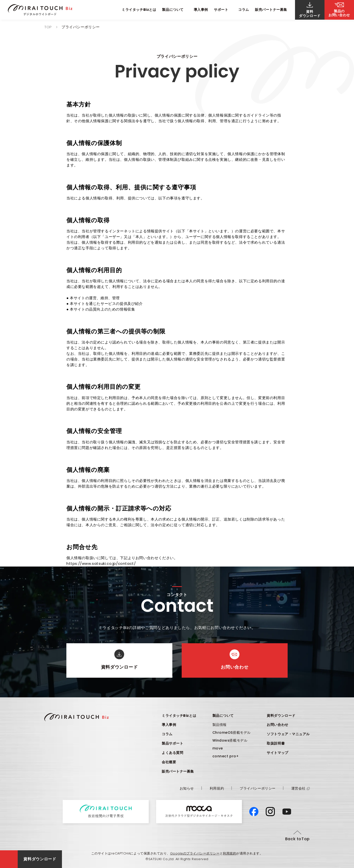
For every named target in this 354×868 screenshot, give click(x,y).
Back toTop (297, 839)
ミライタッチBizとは (139, 10)
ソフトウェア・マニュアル (288, 734)
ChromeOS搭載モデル (232, 733)
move (218, 748)
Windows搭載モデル (230, 740)
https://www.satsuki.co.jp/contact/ (101, 563)
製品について (223, 716)
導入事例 (201, 10)
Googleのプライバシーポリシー (195, 853)
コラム (244, 10)
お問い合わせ (277, 725)
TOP (48, 27)
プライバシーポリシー (258, 788)
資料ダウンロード (281, 716)
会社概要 (169, 762)
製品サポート (172, 743)
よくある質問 (172, 753)
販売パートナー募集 (271, 10)
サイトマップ (277, 753)
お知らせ (187, 788)
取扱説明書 (276, 743)
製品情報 (220, 725)
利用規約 (217, 788)
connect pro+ (226, 756)
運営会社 (301, 788)
